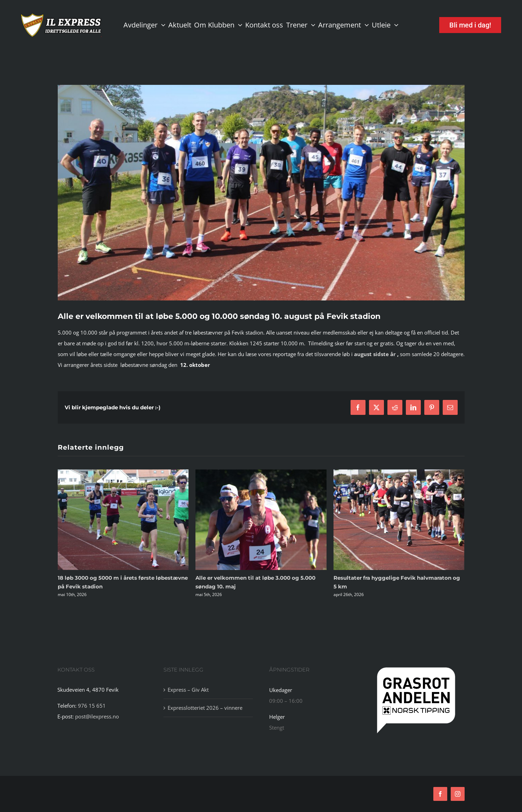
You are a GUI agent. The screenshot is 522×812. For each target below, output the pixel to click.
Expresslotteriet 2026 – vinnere (205, 708)
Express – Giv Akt (188, 690)
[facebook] (440, 794)
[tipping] (416, 668)
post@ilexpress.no (97, 716)
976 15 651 (92, 706)
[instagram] (458, 794)
